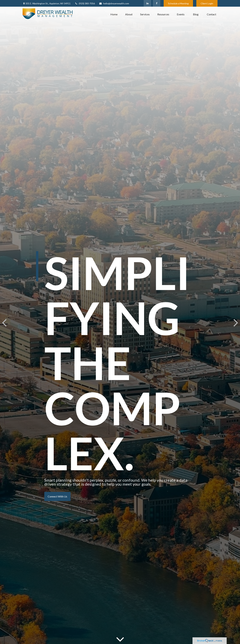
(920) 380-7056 (85, 3)
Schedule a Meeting (178, 3)
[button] (114, 14)
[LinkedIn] (147, 3)
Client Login (207, 3)
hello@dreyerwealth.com (114, 3)
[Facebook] (157, 3)
